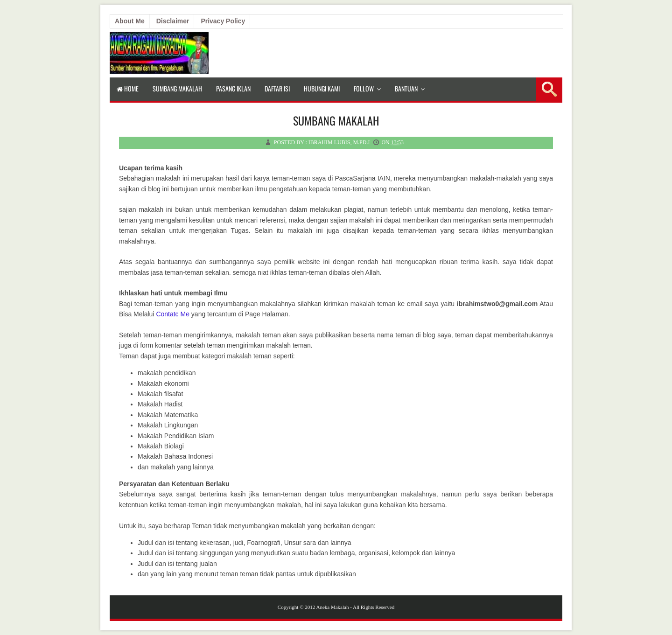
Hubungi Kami (322, 88)
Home (128, 88)
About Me (130, 21)
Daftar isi (277, 88)
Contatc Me (173, 314)
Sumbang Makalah (177, 88)
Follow (364, 88)
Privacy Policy (223, 21)
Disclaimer (173, 21)
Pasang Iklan (233, 88)
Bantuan (406, 88)
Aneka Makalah (332, 607)
